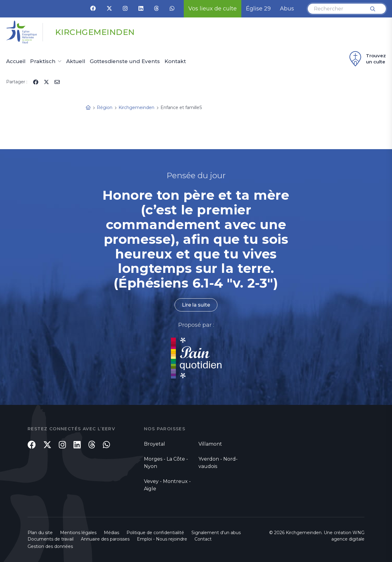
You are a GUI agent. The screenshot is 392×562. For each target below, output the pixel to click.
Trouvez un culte (367, 59)
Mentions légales (78, 533)
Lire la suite (196, 305)
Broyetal (155, 444)
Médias (111, 533)
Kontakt (175, 62)
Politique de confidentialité (155, 533)
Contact (203, 539)
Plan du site (40, 533)
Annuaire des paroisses (105, 539)
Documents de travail (51, 539)
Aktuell (76, 62)
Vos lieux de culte (213, 9)
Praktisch (43, 62)
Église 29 (258, 9)
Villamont (210, 444)
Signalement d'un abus (216, 533)
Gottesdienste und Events (125, 62)
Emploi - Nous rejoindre (162, 539)
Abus (287, 9)
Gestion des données (50, 546)
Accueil (16, 62)
